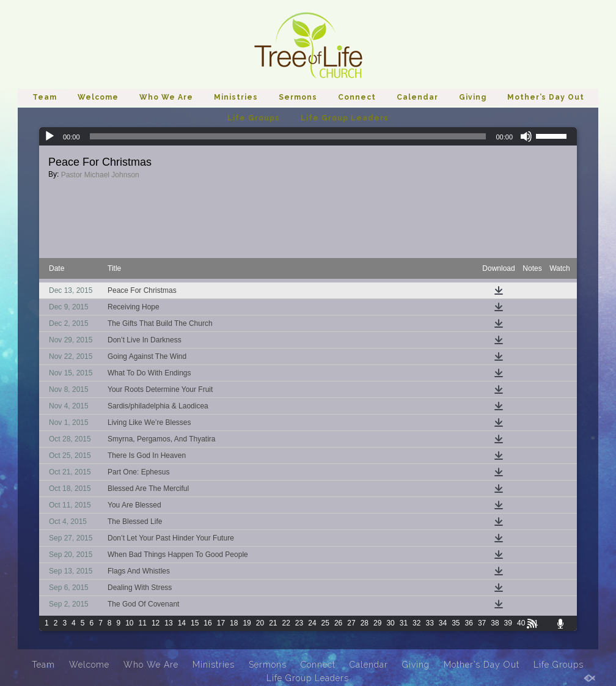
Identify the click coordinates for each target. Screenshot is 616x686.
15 (195, 623)
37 (482, 623)
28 (365, 623)
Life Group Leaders (345, 118)
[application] (308, 136)
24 (312, 623)
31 (404, 623)
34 (443, 623)
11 (143, 623)
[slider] (288, 136)
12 (156, 623)
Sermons (298, 97)
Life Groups (254, 118)
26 (338, 623)
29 (377, 623)
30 (390, 623)
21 (273, 623)
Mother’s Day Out (546, 97)
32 (416, 623)
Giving (473, 97)
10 (129, 623)
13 (168, 623)
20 (260, 623)
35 (456, 623)
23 (299, 623)
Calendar (417, 97)
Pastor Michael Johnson (100, 175)
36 (469, 623)
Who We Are (166, 97)
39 (508, 623)
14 (182, 623)
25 (325, 623)
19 (247, 623)
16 (207, 623)
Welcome (98, 97)
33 (429, 623)
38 (495, 623)
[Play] (50, 136)
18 (234, 623)
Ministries (236, 97)
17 (221, 623)
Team (45, 97)
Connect (357, 97)
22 (286, 623)
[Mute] (526, 136)
